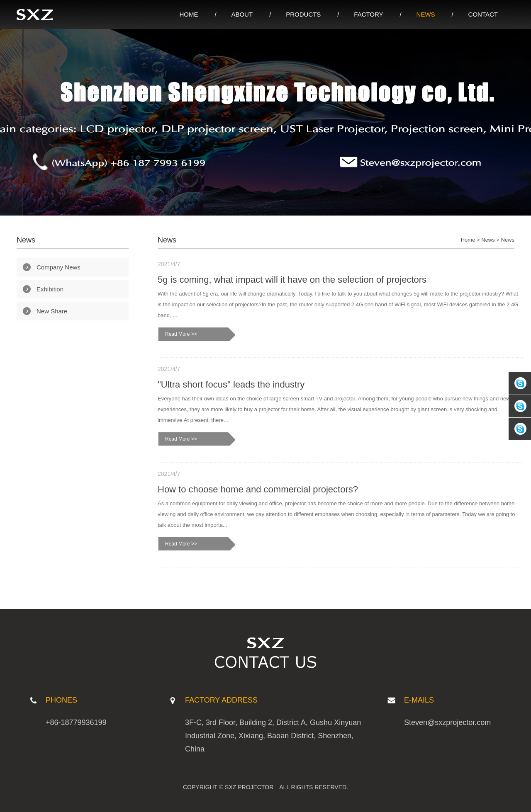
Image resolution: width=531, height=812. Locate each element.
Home (468, 240)
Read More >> (181, 334)
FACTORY (368, 14)
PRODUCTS (303, 14)
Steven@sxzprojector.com (447, 722)
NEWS (426, 14)
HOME (189, 14)
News (488, 240)
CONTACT (483, 14)
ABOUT (242, 14)
